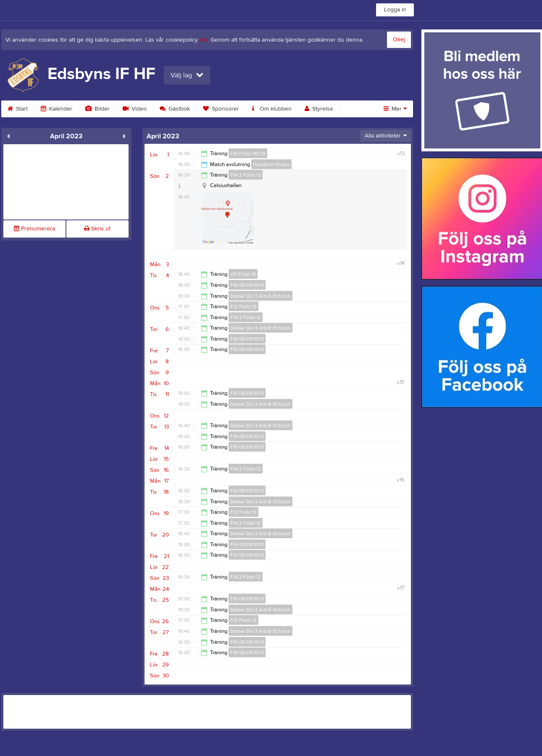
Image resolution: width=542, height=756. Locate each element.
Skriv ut (97, 229)
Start (18, 109)
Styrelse (319, 109)
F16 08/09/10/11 (247, 285)
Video (135, 109)
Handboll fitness (271, 164)
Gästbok (175, 109)
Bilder (97, 109)
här (204, 40)
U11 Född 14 (243, 274)
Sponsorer (221, 109)
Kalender (57, 109)
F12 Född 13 (243, 307)
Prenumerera (34, 229)
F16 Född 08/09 (248, 153)
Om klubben (272, 109)
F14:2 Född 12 (246, 175)
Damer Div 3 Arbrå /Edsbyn (260, 296)
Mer (395, 109)
